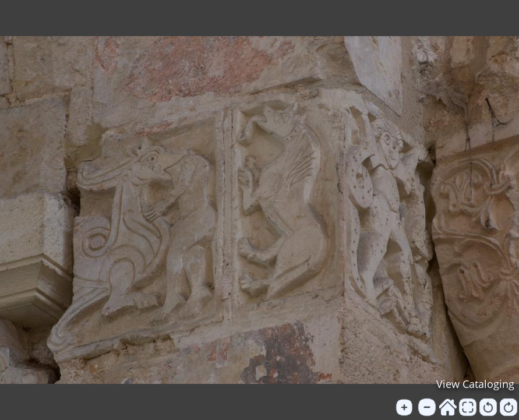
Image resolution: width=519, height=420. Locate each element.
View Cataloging (475, 384)
